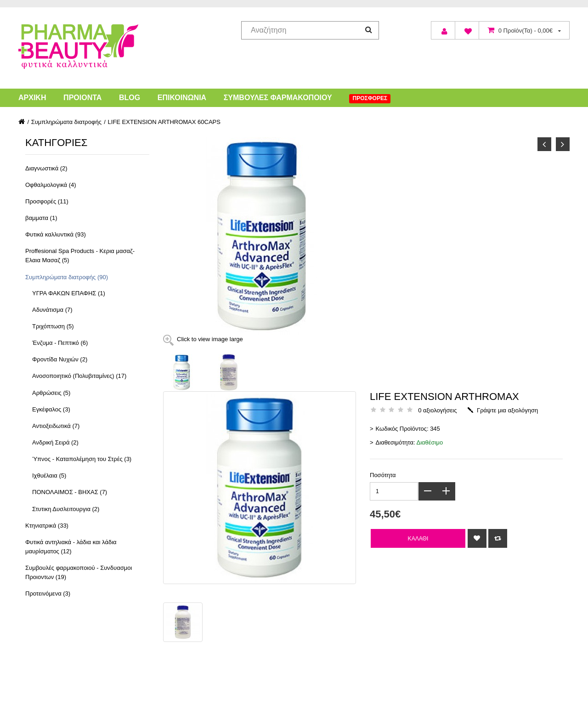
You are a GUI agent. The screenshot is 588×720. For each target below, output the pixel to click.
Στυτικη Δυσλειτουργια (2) (66, 509)
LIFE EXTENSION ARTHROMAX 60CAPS (164, 122)
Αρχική (32, 98)
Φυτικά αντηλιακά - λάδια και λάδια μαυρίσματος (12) (71, 547)
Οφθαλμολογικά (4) (51, 185)
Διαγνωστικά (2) (46, 168)
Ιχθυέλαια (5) (49, 475)
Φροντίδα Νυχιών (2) (60, 359)
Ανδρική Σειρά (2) (55, 442)
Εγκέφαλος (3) (51, 409)
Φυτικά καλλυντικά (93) (56, 234)
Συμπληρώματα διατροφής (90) (67, 277)
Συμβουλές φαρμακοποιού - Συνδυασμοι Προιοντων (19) (79, 572)
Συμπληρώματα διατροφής (66, 122)
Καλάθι (418, 538)
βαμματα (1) (41, 218)
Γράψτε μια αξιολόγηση (507, 410)
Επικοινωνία (182, 98)
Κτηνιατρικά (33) (47, 526)
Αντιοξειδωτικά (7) (56, 426)
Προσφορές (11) (47, 201)
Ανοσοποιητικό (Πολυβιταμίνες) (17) (79, 376)
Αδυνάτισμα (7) (52, 310)
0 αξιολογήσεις (437, 410)
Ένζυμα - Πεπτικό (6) (60, 343)
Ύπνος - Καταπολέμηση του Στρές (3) (82, 459)
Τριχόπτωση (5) (53, 326)
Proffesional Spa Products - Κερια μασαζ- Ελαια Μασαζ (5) (80, 256)
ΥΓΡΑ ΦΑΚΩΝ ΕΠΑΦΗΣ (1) (69, 293)
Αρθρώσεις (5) (51, 393)
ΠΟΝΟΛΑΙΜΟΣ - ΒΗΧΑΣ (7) (70, 492)
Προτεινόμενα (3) (48, 593)
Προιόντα (82, 98)
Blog (130, 98)
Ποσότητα (383, 475)
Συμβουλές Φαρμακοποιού (278, 98)
